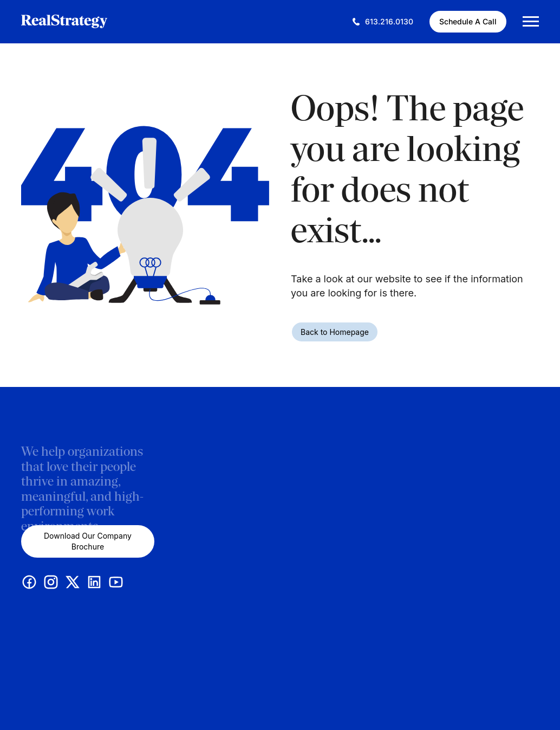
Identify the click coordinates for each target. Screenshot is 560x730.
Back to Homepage (335, 332)
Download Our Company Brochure (88, 541)
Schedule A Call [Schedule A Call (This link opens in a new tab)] (468, 21)
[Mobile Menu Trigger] (531, 21)
